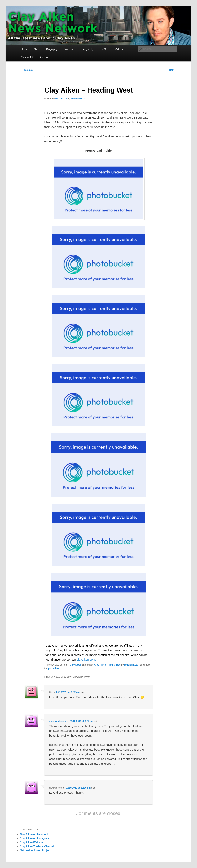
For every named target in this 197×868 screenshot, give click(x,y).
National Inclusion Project (35, 850)
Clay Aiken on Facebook (34, 834)
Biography (52, 49)
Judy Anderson (58, 721)
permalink (54, 668)
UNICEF (104, 49)
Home (24, 49)
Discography (87, 49)
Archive (44, 57)
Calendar (69, 49)
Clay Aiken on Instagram (34, 838)
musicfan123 (78, 99)
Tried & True (114, 665)
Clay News (76, 665)
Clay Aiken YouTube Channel (37, 846)
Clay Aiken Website (31, 842)
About (37, 49)
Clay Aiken (100, 665)
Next (173, 70)
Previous (26, 70)
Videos (119, 49)
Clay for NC (27, 57)
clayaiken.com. (86, 660)
